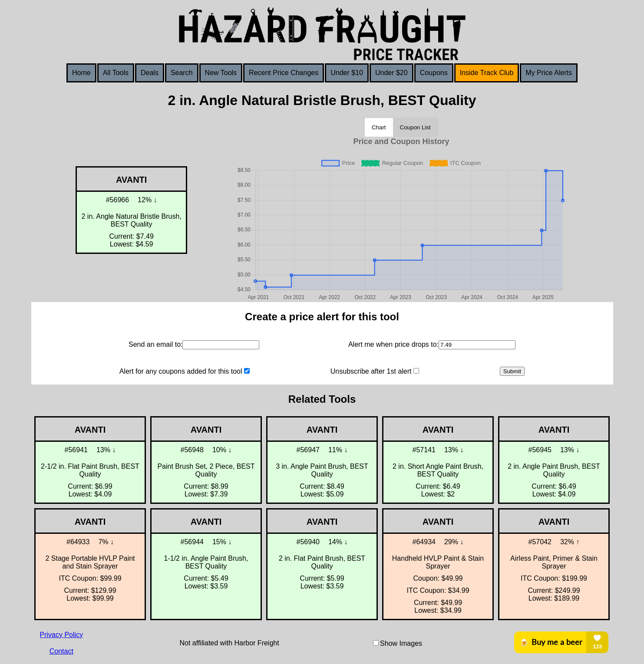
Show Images (401, 643)
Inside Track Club (487, 73)
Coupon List (415, 127)
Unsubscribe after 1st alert (371, 371)
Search (182, 73)
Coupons (434, 73)
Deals (150, 73)
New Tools (221, 73)
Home (81, 73)
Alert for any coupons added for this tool (181, 371)
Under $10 (347, 73)
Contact (61, 651)
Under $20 (391, 73)
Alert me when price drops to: (393, 344)
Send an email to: (156, 344)
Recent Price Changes (284, 73)
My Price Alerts (549, 73)
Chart (379, 127)
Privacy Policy (62, 635)
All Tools (116, 73)
